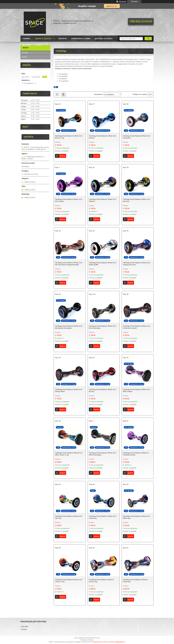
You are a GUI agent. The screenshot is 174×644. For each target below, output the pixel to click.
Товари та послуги (43, 39)
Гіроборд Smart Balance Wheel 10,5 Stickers (102, 200)
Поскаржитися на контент (100, 642)
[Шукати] (148, 39)
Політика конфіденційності (117, 642)
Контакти (63, 39)
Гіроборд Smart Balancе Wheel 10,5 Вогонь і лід (68, 137)
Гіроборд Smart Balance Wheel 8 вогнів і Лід (101, 581)
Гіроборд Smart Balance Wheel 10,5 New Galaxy (68, 200)
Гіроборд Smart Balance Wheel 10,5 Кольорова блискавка (68, 327)
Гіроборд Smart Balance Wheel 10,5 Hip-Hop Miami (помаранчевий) (68, 264)
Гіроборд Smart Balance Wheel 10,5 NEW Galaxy (136, 390)
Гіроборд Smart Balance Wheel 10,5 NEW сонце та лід (68, 454)
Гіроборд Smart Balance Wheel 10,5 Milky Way (136, 517)
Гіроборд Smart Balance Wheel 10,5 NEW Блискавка (102, 454)
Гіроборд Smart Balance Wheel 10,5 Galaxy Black (68, 390)
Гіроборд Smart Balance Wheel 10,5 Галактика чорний (136, 327)
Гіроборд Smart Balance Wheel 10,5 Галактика (136, 137)
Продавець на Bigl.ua (87, 640)
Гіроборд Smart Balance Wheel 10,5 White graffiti (102, 264)
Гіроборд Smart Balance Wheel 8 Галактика (135, 581)
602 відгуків (123, 2)
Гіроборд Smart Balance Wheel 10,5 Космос (102, 137)
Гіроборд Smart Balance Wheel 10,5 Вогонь (102, 390)
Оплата (39, 45)
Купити (62, 156)
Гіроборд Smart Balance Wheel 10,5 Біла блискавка (102, 327)
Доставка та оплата (104, 39)
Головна (26, 39)
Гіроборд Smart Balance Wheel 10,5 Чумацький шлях (136, 264)
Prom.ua (97, 638)
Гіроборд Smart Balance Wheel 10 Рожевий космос (136, 454)
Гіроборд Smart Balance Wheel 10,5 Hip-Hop (136, 200)
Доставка (27, 45)
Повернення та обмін (81, 39)
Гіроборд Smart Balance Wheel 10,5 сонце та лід (68, 581)
